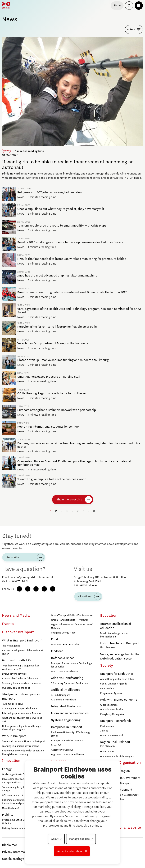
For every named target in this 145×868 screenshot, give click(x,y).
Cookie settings (13, 859)
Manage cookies (79, 839)
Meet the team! (10, 808)
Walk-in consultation (112, 710)
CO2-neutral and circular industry (21, 795)
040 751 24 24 (20, 581)
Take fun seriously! (12, 704)
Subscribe (13, 557)
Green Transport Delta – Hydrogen (70, 620)
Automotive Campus (62, 750)
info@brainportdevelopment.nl (33, 577)
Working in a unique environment (20, 746)
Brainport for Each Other (117, 674)
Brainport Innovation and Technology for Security (71, 665)
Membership (107, 688)
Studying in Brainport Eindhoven (20, 709)
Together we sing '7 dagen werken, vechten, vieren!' (21, 667)
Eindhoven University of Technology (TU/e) (71, 734)
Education (109, 616)
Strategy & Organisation (120, 763)
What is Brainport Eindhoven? (22, 641)
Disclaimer (10, 845)
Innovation (11, 761)
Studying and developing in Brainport (21, 697)
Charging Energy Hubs (63, 633)
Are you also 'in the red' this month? (22, 679)
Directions (85, 597)
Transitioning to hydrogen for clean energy (21, 789)
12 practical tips (109, 705)
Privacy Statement (15, 852)
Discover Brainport (18, 632)
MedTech (57, 651)
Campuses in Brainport (67, 727)
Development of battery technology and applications (21, 781)
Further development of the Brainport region (22, 652)
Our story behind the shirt (16, 688)
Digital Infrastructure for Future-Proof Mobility (72, 626)
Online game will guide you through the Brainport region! (22, 728)
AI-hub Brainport (60, 695)
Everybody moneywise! (15, 674)
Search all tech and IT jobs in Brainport (23, 741)
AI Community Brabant (64, 700)
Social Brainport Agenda (114, 684)
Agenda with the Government (120, 778)
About (55, 839)
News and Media (16, 616)
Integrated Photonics (66, 706)
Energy (7, 769)
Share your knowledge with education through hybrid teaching (23, 752)
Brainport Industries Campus (67, 741)
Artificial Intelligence (66, 690)
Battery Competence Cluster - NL (20, 828)
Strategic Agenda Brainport (115, 783)
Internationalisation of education (116, 626)
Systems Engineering (66, 720)
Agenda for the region (115, 771)
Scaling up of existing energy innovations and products (18, 802)
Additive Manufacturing (67, 678)
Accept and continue (70, 851)
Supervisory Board (110, 804)
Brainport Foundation (112, 800)
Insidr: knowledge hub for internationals (114, 635)
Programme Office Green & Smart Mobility (20, 822)
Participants (107, 726)
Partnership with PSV (17, 661)
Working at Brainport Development (119, 795)
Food (55, 639)
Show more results (69, 500)
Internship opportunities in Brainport (22, 713)
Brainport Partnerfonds (116, 721)
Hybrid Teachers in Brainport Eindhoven (120, 645)
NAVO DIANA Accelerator (65, 671)
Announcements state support (117, 756)
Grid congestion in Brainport (18, 774)
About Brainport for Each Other (117, 679)
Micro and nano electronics (70, 713)
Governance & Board (112, 735)
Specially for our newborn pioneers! (22, 683)
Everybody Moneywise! (113, 714)
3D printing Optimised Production (69, 683)
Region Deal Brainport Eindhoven (115, 744)
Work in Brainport (14, 736)
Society (107, 666)
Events (8, 624)
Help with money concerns (119, 700)
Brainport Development (116, 790)
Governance (107, 751)
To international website (121, 828)
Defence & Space (63, 658)
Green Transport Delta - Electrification (72, 615)
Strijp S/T (56, 745)
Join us (104, 731)
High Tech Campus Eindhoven (67, 755)
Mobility (8, 815)
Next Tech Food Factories (65, 645)
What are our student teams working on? (22, 720)
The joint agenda (11, 646)
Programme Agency (111, 693)
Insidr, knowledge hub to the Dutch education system (120, 657)
